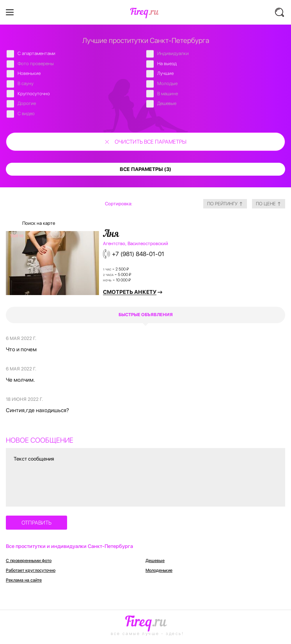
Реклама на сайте (24, 580)
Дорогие (27, 103)
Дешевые (167, 103)
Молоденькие (159, 570)
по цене (269, 204)
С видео (26, 114)
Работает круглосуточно (31, 570)
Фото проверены (36, 64)
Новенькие (29, 73)
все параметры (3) (145, 169)
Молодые (167, 84)
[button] (280, 12)
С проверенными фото (29, 561)
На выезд (167, 64)
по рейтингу (225, 204)
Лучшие (165, 73)
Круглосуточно (34, 94)
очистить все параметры (151, 142)
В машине (168, 94)
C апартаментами (36, 53)
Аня (111, 235)
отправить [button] (36, 523)
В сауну (26, 84)
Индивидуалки (173, 53)
